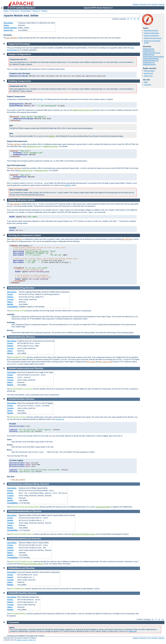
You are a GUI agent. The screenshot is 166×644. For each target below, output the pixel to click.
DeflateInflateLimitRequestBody (153, 57)
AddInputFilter (42, 171)
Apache (6, 11)
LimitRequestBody (103, 507)
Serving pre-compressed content (25, 235)
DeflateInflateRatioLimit (151, 61)
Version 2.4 (36, 11)
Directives (143, 4)
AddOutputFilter (51, 147)
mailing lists (132, 631)
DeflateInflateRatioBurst (151, 59)
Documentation (26, 11)
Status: (7, 25)
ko (138, 19)
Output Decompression (17, 141)
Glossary (155, 4)
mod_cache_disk (105, 362)
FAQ (149, 4)
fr (132, 19)
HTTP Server (15, 11)
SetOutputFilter (34, 147)
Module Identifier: (11, 28)
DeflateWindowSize (149, 64)
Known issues (148, 73)
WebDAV (68, 185)
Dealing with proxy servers (153, 38)
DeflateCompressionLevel (152, 53)
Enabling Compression (151, 36)
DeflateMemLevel (149, 63)
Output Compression (16, 97)
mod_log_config (18, 480)
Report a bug (148, 76)
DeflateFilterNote (149, 55)
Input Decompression (16, 165)
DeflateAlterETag (149, 49)
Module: (10, 304)
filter (42, 99)
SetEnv (52, 136)
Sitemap (162, 4)
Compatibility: (13, 307)
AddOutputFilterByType (83, 110)
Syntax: (10, 294)
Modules (136, 4)
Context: (11, 299)
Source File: (9, 30)
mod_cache (91, 362)
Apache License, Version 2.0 (26, 640)
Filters (146, 82)
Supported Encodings (151, 30)
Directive (30, 288)
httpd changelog (149, 71)
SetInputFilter (26, 171)
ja (135, 19)
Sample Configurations (151, 33)
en (128, 19)
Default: (10, 297)
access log (60, 419)
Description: (9, 23)
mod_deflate (12, 38)
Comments (147, 85)
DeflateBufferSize (149, 51)
